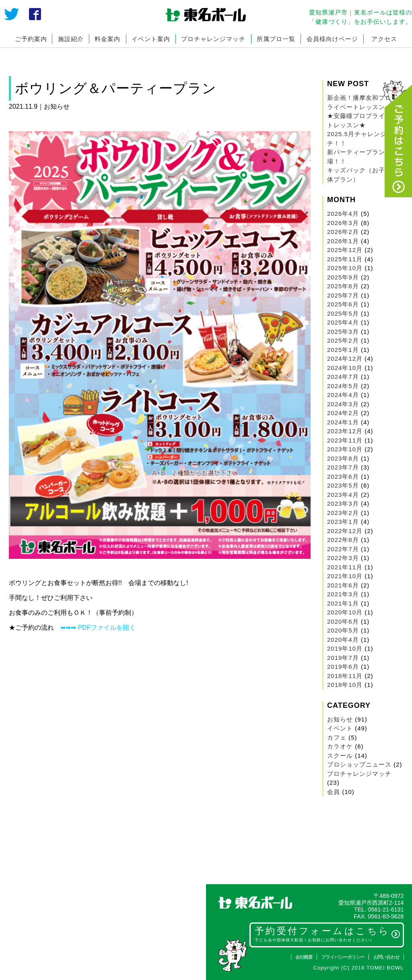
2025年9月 (343, 277)
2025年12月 (345, 250)
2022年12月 (345, 531)
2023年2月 (343, 513)
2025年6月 (343, 304)
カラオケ (340, 746)
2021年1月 (343, 603)
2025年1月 (343, 350)
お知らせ (340, 719)
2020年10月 (345, 612)
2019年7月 (343, 658)
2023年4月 (343, 495)
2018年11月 (345, 676)
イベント (340, 728)
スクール (340, 756)
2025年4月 (343, 322)
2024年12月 (345, 359)
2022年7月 (343, 549)
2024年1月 (343, 422)
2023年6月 (343, 477)
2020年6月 (343, 621)
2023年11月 (345, 440)
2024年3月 (343, 404)
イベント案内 (151, 39)
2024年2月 (343, 413)
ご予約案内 (31, 39)
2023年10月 (345, 449)
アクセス (384, 39)
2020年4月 (343, 640)
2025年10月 (345, 268)
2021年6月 (343, 585)
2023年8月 (343, 458)
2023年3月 (343, 503)
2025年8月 (343, 286)
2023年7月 (343, 467)
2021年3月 (343, 594)
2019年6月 (343, 667)
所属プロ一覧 (276, 39)
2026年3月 (343, 223)
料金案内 (107, 39)
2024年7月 (343, 377)
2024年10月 (345, 368)
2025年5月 (343, 313)
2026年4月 (343, 214)
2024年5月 (343, 386)
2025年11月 (345, 259)
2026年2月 (343, 232)
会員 (334, 792)
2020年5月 (343, 630)
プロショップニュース (359, 764)
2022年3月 (343, 558)
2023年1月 (343, 522)
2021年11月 (345, 567)
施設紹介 (71, 39)
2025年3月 (343, 332)
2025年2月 (343, 340)
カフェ (337, 737)
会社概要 (304, 957)
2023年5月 (343, 485)
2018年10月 (345, 685)
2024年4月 (343, 395)
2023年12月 (345, 431)
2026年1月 (343, 241)
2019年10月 (345, 648)
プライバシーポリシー (343, 957)
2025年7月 (343, 295)
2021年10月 (345, 576)
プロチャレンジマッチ (213, 39)
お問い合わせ (386, 957)
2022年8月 (343, 540)
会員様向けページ (332, 39)
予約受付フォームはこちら (328, 934)
